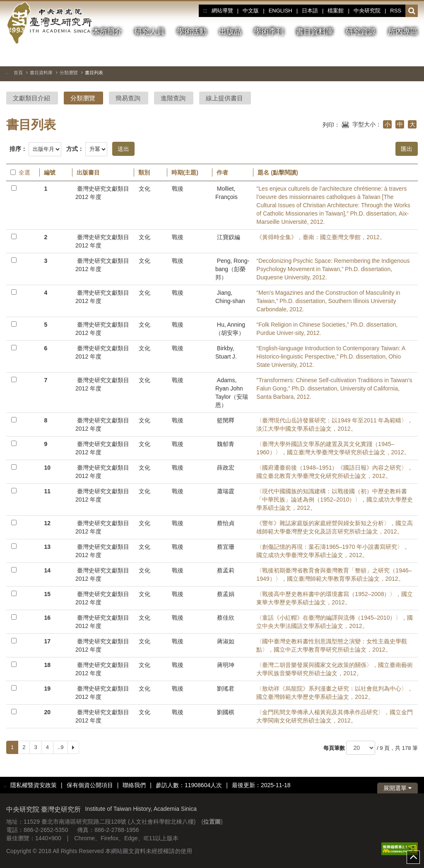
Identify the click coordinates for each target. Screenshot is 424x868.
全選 (20, 172)
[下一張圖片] (397, 56)
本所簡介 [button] (107, 32)
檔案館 (336, 11)
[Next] (73, 747)
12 (47, 523)
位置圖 (212, 822)
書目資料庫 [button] (315, 32)
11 (47, 491)
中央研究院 (367, 11)
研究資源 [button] (361, 32)
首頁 (18, 73)
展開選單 (397, 788)
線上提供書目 (224, 98)
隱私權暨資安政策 (34, 785)
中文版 (251, 11)
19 (47, 689)
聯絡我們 (134, 785)
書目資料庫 (41, 73)
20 (47, 712)
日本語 (310, 11)
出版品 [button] (230, 32)
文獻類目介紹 (31, 98)
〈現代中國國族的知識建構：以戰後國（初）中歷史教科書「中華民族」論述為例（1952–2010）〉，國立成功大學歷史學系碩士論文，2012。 (335, 499)
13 (47, 547)
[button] (412, 11)
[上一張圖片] (382, 56)
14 (47, 570)
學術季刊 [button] (269, 32)
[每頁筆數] (361, 748)
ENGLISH (281, 11)
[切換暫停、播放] (367, 56)
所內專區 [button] (403, 32)
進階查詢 (173, 98)
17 (47, 641)
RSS (396, 11)
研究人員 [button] (149, 32)
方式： (75, 149)
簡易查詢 (128, 98)
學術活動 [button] (192, 32)
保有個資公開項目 (90, 785)
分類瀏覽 (69, 73)
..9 (60, 747)
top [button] (413, 857)
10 (47, 468)
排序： (18, 149)
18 (47, 665)
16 (47, 618)
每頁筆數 (334, 748)
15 (47, 594)
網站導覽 (222, 11)
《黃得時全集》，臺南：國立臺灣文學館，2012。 (321, 237)
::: (205, 11)
